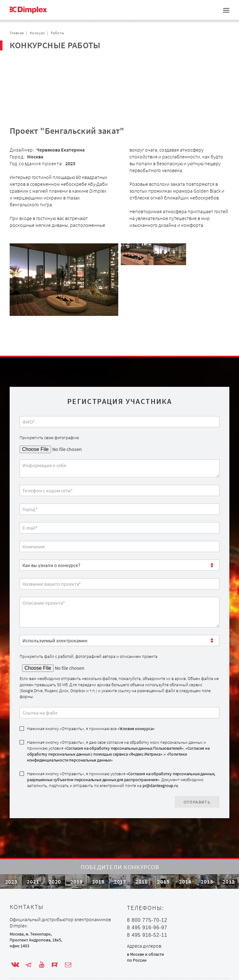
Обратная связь (34, 83)
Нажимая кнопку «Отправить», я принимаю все (91, 699)
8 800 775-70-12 (147, 909)
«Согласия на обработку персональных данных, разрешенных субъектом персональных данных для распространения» (121, 747)
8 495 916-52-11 (147, 924)
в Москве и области (145, 943)
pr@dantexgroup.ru (160, 756)
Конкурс (37, 33)
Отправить (197, 772)
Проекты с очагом (37, 63)
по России (137, 950)
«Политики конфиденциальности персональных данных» (107, 727)
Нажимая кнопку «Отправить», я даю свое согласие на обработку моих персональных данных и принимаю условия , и (118, 721)
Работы (58, 33)
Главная (17, 33)
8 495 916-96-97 (147, 917)
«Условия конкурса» (136, 699)
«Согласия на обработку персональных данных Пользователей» (124, 718)
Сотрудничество (35, 73)
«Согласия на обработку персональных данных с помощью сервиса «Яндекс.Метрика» (118, 721)
